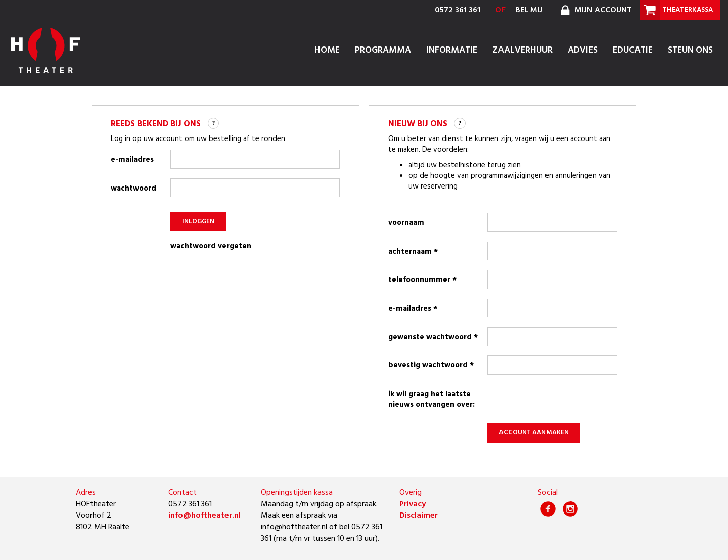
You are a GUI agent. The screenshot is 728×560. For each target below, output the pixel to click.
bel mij (529, 10)
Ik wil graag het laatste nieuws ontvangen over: (431, 400)
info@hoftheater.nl (204, 516)
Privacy (413, 504)
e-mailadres (132, 160)
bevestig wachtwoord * (431, 365)
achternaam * (413, 252)
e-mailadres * (413, 309)
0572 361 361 (458, 10)
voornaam (406, 223)
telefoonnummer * (422, 280)
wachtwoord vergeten (211, 246)
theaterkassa (676, 10)
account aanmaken (534, 432)
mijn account (595, 10)
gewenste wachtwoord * (433, 337)
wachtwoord (133, 189)
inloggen (199, 222)
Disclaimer (419, 516)
